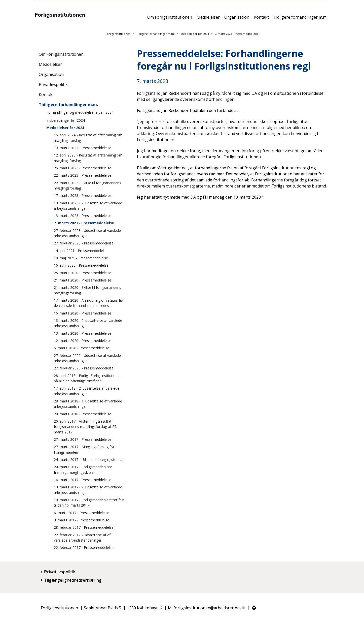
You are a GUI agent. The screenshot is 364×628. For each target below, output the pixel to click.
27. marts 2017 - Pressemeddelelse (83, 439)
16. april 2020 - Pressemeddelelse (81, 265)
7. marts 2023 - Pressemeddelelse (84, 223)
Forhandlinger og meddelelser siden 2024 (80, 112)
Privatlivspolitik (53, 84)
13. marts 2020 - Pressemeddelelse (83, 333)
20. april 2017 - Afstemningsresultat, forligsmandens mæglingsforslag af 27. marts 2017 (85, 427)
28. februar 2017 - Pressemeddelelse (84, 527)
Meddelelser (208, 19)
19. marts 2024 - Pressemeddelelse (83, 148)
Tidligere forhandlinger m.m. (300, 19)
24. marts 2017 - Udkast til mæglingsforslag (89, 460)
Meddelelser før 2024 (195, 34)
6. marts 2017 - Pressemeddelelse (82, 513)
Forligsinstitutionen (118, 34)
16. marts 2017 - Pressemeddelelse (83, 480)
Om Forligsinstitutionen (170, 19)
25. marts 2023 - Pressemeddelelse (83, 168)
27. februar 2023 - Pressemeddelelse (84, 243)
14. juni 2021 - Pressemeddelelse (81, 251)
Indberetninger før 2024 (66, 120)
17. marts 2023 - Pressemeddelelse (83, 195)
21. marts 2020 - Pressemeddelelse (83, 280)
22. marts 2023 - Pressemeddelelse (83, 175)
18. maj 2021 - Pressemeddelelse (81, 258)
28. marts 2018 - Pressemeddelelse (83, 414)
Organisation (237, 19)
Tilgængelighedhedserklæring (73, 580)
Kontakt (261, 19)
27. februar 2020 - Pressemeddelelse (84, 368)
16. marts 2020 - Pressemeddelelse (83, 313)
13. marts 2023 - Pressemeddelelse (83, 216)
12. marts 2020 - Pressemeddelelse (83, 341)
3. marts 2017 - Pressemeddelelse (82, 520)
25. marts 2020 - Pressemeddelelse (83, 273)
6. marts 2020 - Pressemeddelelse (82, 348)
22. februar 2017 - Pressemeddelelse (84, 547)
